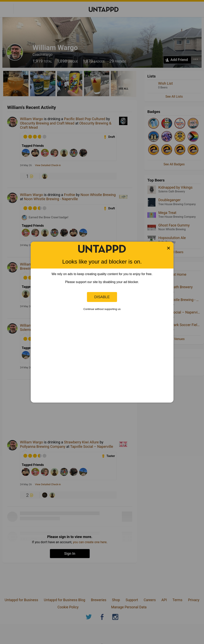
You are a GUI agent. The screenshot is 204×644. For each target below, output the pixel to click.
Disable (102, 297)
